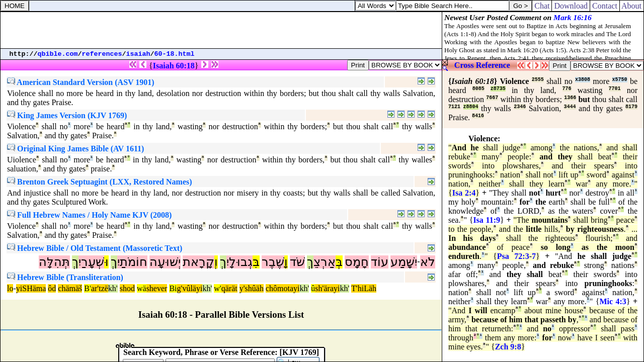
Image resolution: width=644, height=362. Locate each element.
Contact (605, 6)
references (102, 54)
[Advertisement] (221, 30)
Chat (542, 6)
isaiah (138, 54)
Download (571, 6)
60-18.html (175, 54)
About (632, 6)
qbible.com (58, 54)
